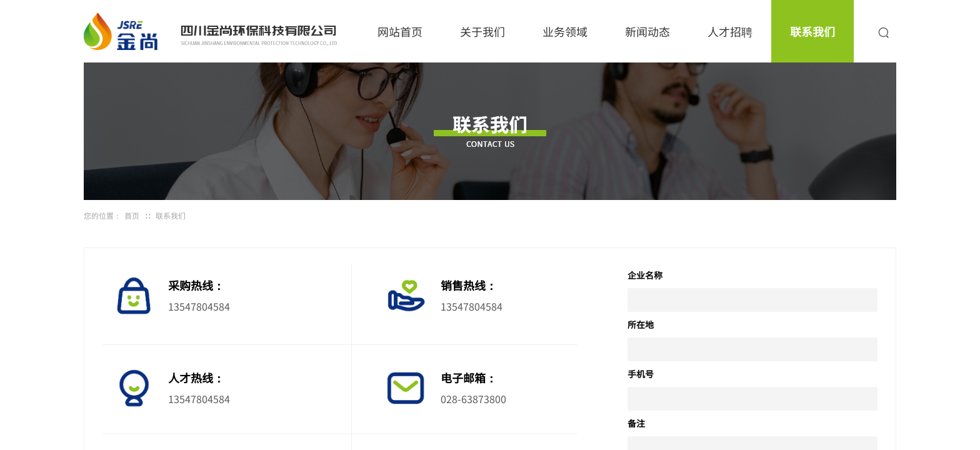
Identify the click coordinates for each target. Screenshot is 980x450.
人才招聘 (730, 31)
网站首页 (400, 31)
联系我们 (812, 31)
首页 (132, 215)
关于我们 (482, 31)
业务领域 (565, 31)
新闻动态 (647, 31)
